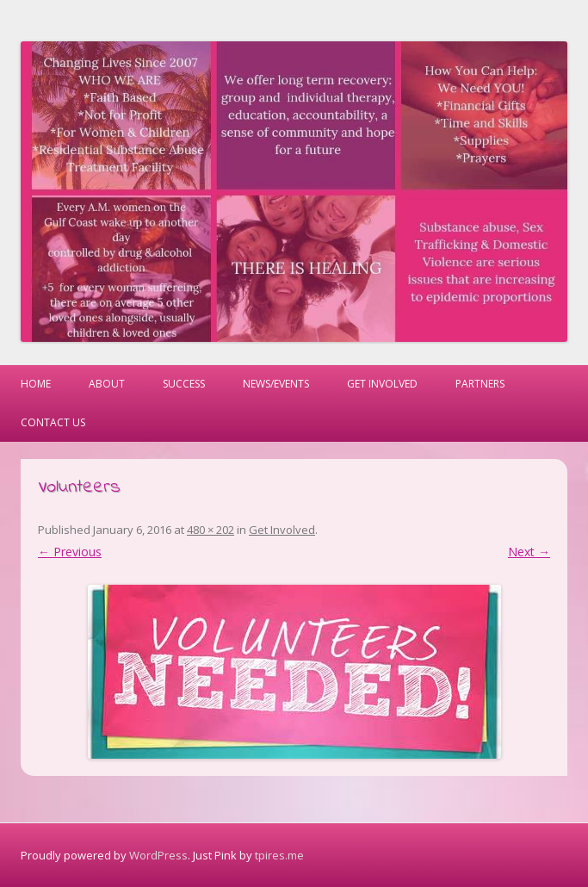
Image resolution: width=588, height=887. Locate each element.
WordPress (158, 855)
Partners (480, 384)
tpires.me (279, 855)
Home (36, 384)
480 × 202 (210, 530)
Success (184, 384)
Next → (529, 552)
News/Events (276, 384)
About (107, 384)
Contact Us (53, 422)
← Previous (70, 552)
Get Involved (382, 384)
